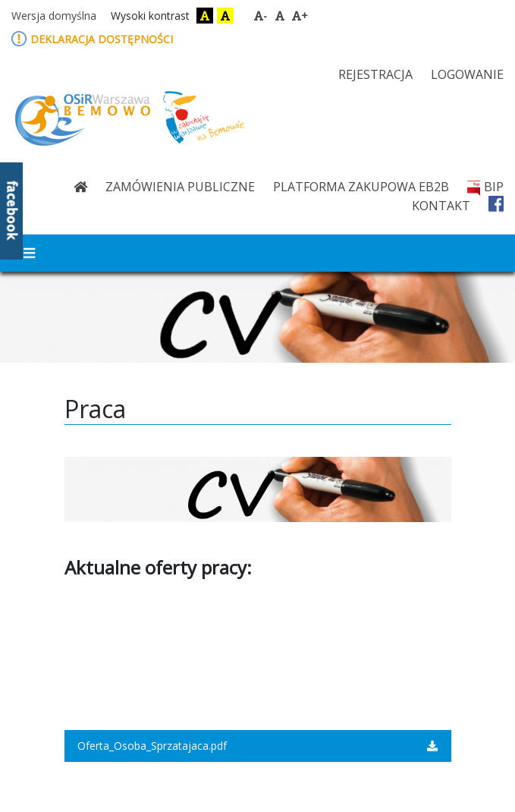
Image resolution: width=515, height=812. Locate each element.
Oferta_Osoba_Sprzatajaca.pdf (257, 746)
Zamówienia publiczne (180, 187)
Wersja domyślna (54, 16)
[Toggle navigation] (29, 253)
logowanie (467, 74)
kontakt (441, 206)
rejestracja (375, 74)
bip (485, 187)
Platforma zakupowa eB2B (361, 187)
